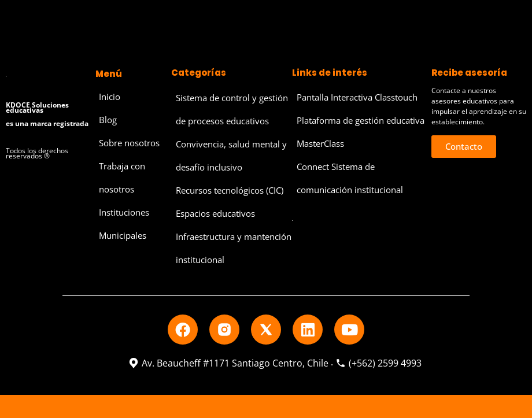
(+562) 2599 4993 (378, 363)
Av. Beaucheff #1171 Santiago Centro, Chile (228, 363)
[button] (464, 147)
